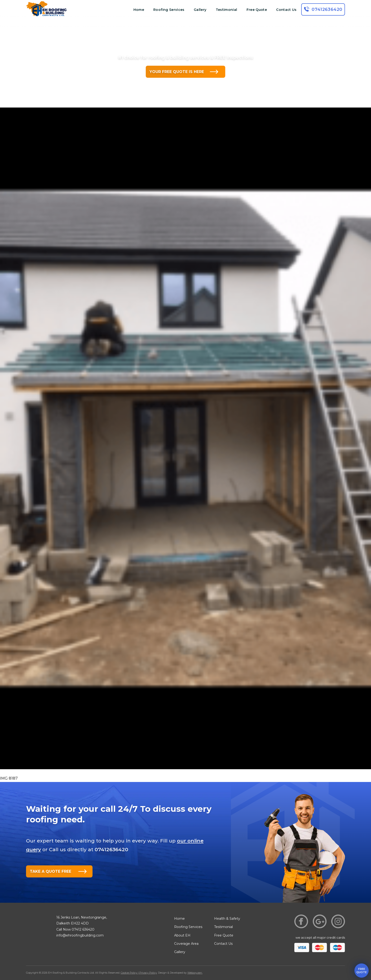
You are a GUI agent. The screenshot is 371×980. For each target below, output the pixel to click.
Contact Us (286, 10)
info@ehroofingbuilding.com (80, 935)
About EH (182, 935)
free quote (362, 971)
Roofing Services (169, 10)
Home (139, 10)
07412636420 (327, 9)
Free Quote (257, 10)
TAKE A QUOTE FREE (51, 871)
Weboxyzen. (195, 973)
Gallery (200, 10)
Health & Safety (227, 919)
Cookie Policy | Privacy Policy (139, 973)
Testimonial (227, 10)
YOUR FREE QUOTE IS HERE (177, 72)
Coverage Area (186, 944)
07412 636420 (83, 929)
